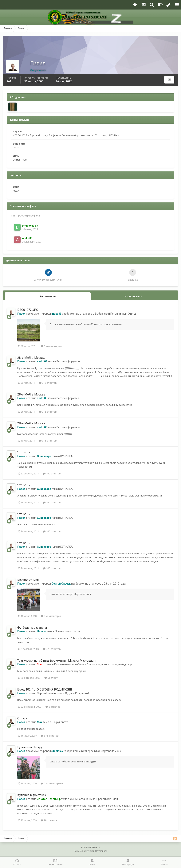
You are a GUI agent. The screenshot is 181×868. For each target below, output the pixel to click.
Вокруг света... (61, 722)
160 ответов (52, 474)
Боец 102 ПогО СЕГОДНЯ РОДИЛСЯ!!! (45, 689)
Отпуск (22, 718)
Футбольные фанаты (32, 628)
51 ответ (51, 678)
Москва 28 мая (28, 580)
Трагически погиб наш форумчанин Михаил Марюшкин (57, 661)
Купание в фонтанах (32, 795)
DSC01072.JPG (28, 310)
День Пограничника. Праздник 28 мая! (94, 799)
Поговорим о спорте (67, 631)
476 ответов (52, 649)
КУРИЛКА (67, 456)
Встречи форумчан (69, 361)
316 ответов (48, 383)
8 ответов (53, 707)
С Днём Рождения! (77, 693)
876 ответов (50, 736)
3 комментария (51, 616)
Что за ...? (24, 452)
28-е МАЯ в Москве (31, 358)
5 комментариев (52, 783)
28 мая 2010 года (115, 584)
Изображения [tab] (133, 296)
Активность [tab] (48, 296)
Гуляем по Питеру (30, 747)
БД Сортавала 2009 (109, 751)
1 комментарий (51, 346)
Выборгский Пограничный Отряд (115, 314)
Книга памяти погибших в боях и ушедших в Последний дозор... (94, 664)
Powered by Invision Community (91, 851)
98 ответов (49, 820)
